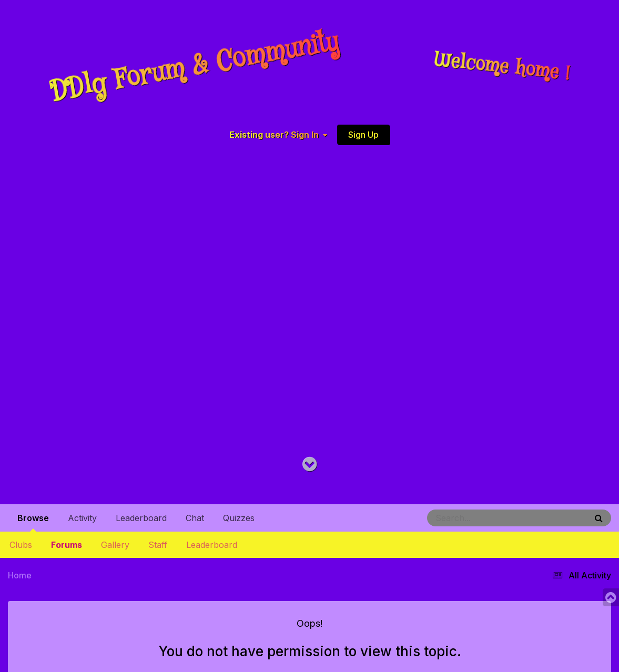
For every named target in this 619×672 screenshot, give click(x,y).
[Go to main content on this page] (309, 465)
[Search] (478, 518)
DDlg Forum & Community (195, 68)
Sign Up (363, 135)
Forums (67, 545)
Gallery (115, 545)
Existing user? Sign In (278, 135)
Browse (33, 522)
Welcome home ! (503, 67)
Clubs (21, 545)
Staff (158, 545)
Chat (195, 518)
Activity (82, 518)
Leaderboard (212, 545)
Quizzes (239, 518)
